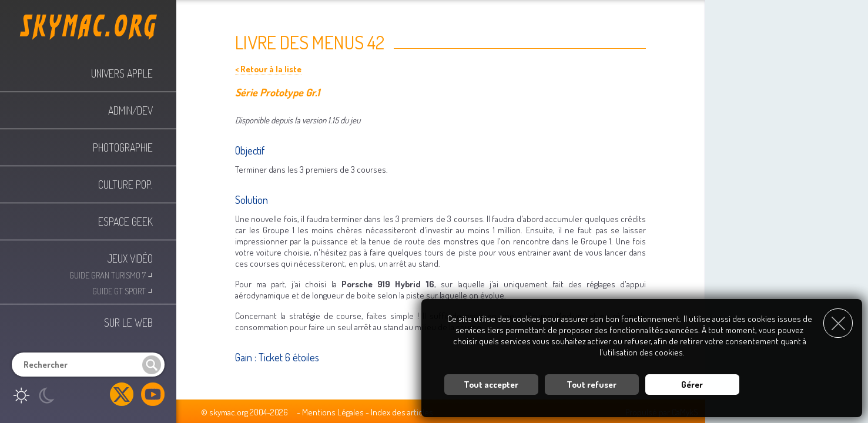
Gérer (692, 385)
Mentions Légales (333, 412)
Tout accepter (491, 385)
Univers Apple (122, 73)
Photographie (123, 147)
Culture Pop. (125, 184)
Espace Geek (125, 221)
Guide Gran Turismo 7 (111, 274)
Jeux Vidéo (130, 258)
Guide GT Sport (123, 290)
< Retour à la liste (268, 69)
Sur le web (128, 323)
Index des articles (402, 412)
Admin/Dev (130, 110)
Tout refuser (591, 385)
